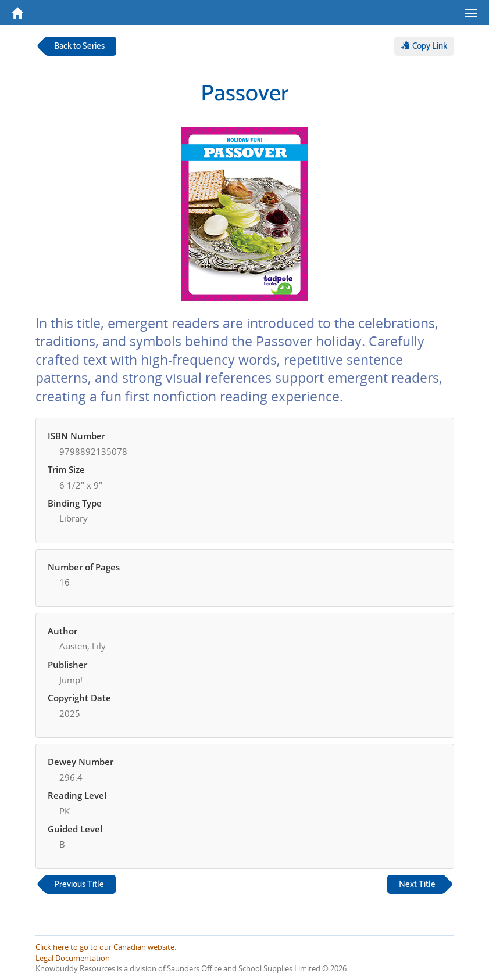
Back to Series (79, 46)
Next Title (417, 884)
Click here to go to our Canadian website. (106, 947)
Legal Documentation (73, 958)
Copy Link (424, 46)
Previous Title (79, 884)
